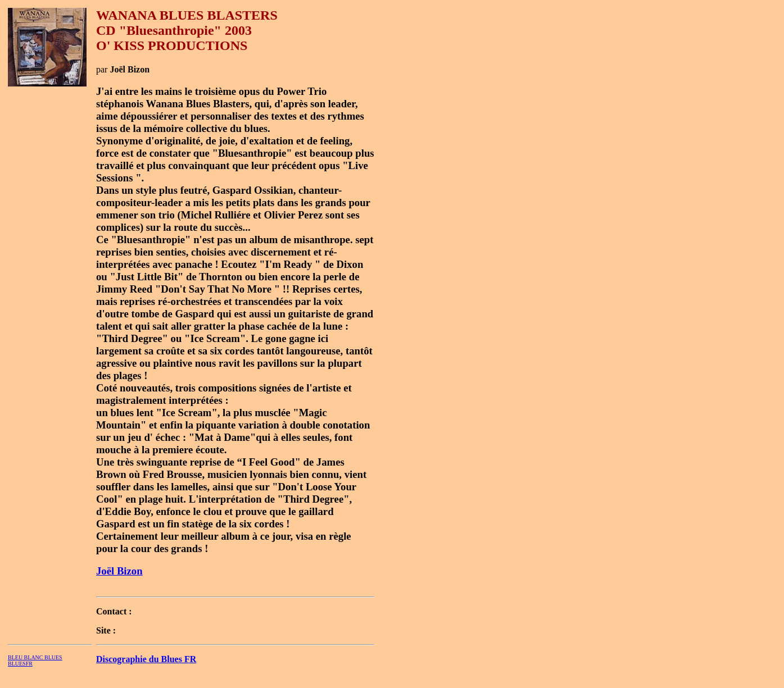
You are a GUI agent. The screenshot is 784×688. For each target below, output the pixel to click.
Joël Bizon (119, 571)
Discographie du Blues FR (146, 659)
